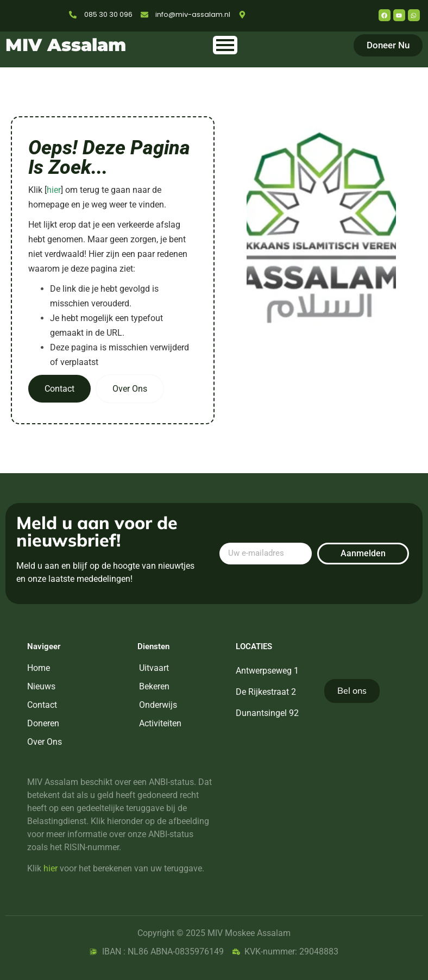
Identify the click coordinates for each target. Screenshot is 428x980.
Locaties (254, 646)
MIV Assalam (66, 45)
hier (54, 190)
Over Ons (130, 389)
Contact (59, 389)
